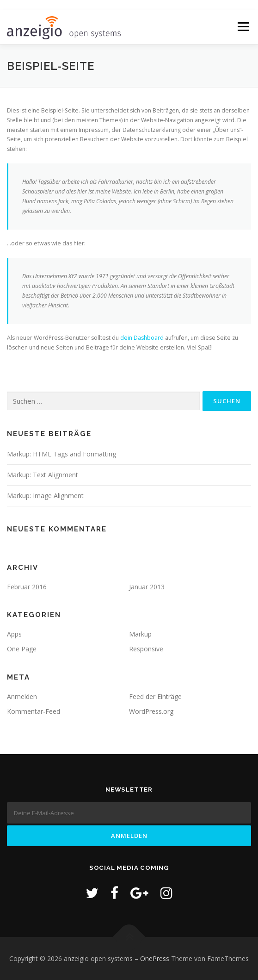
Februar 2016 (27, 587)
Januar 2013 (147, 587)
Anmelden (22, 696)
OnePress (155, 958)
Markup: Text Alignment (43, 475)
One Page (22, 649)
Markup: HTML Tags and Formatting (61, 454)
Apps (14, 634)
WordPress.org (151, 711)
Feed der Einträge (155, 696)
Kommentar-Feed (34, 711)
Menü (243, 27)
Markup (140, 634)
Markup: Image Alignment (45, 496)
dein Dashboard (142, 338)
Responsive (146, 649)
